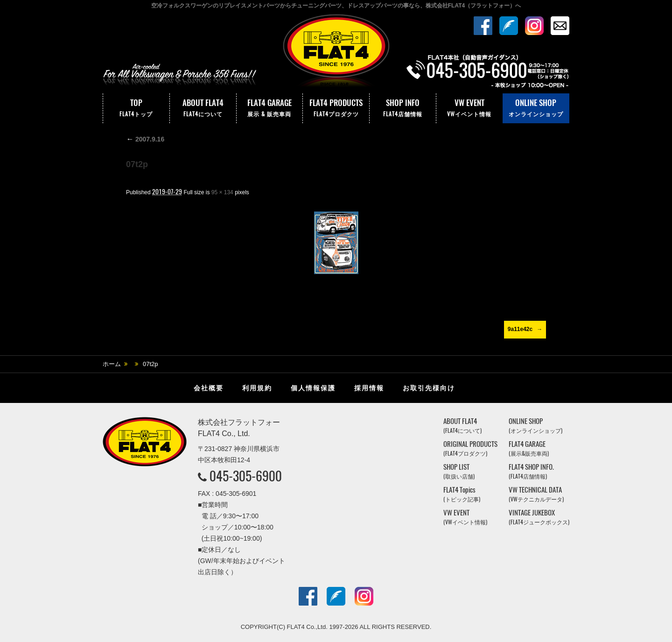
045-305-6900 (246, 476)
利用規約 (257, 388)
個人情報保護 (313, 388)
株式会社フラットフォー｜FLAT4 (336, 53)
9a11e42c (520, 329)
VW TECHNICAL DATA (536, 494)
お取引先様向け (429, 388)
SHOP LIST (459, 471)
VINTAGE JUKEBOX (539, 517)
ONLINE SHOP (536, 108)
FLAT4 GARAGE (270, 108)
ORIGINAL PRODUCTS (470, 448)
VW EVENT (469, 108)
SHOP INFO (403, 108)
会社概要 (209, 388)
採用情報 (369, 388)
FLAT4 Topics (462, 494)
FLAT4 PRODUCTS (336, 108)
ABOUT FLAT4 (203, 108)
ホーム (112, 364)
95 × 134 (222, 192)
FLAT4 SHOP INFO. (531, 471)
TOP (136, 108)
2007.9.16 (145, 139)
